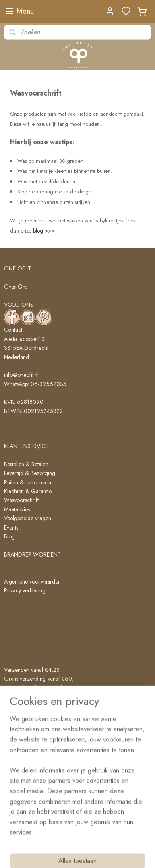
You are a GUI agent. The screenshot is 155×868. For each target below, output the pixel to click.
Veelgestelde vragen (28, 518)
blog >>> (44, 231)
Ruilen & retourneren (28, 482)
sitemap (97, 853)
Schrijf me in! (28, 814)
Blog (9, 536)
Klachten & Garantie (28, 491)
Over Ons (16, 287)
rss (112, 853)
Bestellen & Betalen (26, 464)
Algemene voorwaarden (32, 581)
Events (11, 527)
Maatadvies (17, 509)
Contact (13, 330)
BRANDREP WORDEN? (32, 554)
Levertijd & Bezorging (30, 473)
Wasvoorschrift (21, 500)
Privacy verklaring (25, 590)
